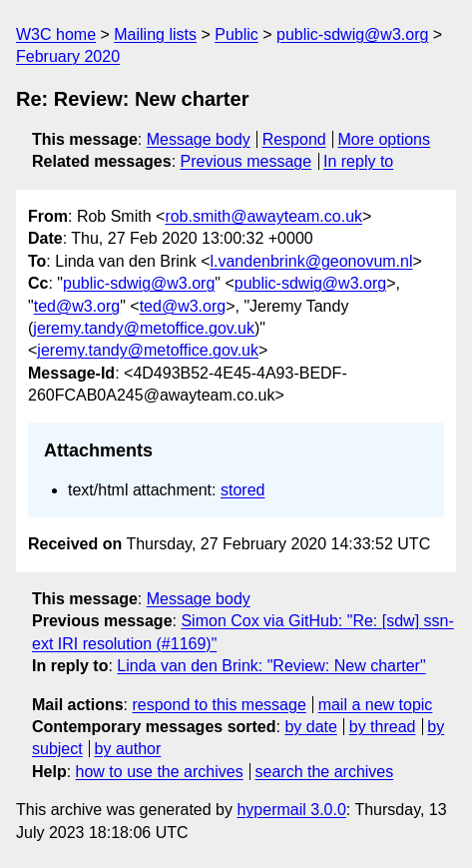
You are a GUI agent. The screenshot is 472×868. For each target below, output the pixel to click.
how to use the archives (160, 772)
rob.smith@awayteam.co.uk (263, 216)
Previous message (246, 161)
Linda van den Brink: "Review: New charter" (271, 666)
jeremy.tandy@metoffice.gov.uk (144, 328)
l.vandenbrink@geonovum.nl (311, 261)
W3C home (56, 34)
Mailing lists (155, 34)
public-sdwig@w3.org (352, 34)
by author (128, 749)
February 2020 (68, 56)
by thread (383, 727)
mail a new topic (376, 705)
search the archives (325, 772)
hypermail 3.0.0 (291, 810)
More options (385, 139)
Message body (199, 139)
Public (236, 34)
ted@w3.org (77, 306)
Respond (294, 139)
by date (310, 727)
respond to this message (219, 705)
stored (242, 490)
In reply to (358, 161)
